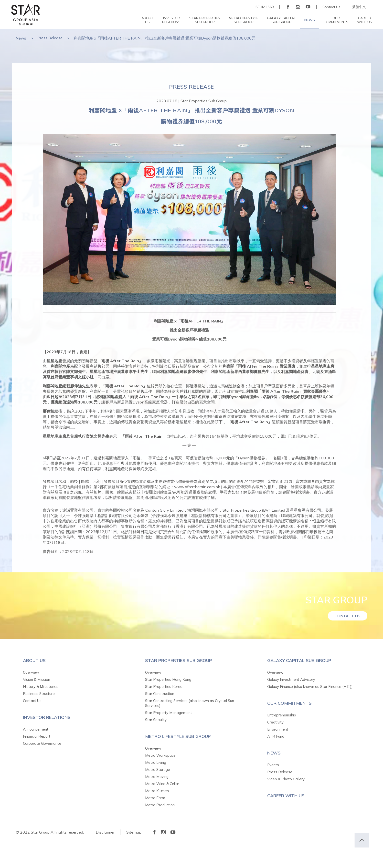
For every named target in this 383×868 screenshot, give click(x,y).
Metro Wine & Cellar (162, 784)
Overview (31, 672)
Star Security (156, 720)
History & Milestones (41, 687)
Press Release (50, 38)
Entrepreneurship (282, 715)
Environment (278, 729)
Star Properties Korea (164, 687)
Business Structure (39, 694)
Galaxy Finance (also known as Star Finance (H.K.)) (310, 687)
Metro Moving (157, 777)
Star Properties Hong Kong (168, 679)
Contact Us (331, 7)
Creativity (275, 722)
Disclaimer (105, 832)
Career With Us (286, 796)
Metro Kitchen (157, 791)
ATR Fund (276, 736)
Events (273, 765)
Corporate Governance (42, 743)
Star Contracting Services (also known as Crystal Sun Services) (190, 703)
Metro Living (156, 762)
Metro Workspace (160, 755)
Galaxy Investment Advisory (291, 679)
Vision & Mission (37, 679)
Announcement (36, 729)
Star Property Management (169, 713)
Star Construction (160, 694)
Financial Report (37, 736)
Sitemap (134, 832)
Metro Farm (155, 798)
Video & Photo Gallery (286, 779)
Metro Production (160, 805)
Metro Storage (158, 770)
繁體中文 (359, 7)
